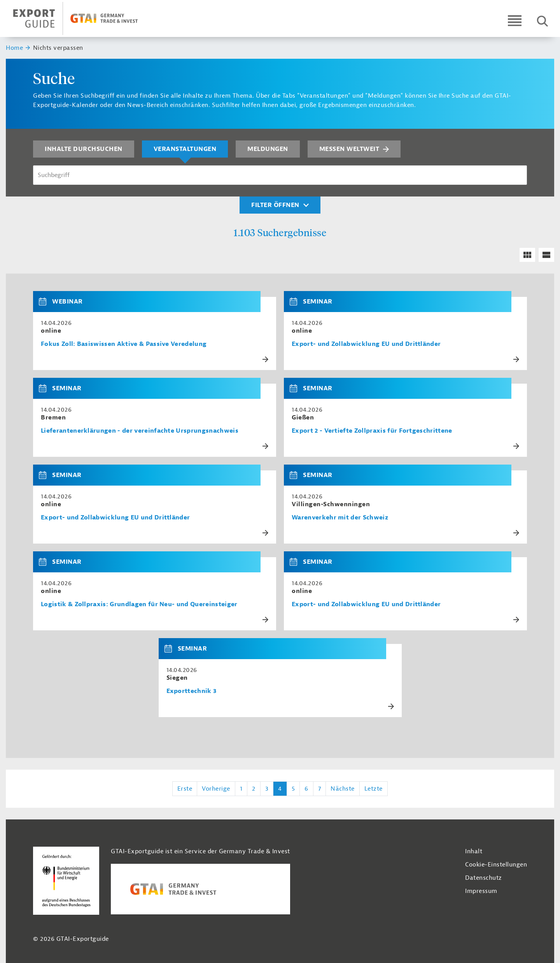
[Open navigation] (515, 20)
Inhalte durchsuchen (84, 149)
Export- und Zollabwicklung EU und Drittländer (366, 344)
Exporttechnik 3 (192, 691)
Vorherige (216, 789)
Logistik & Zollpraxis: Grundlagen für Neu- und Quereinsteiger (139, 604)
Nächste (343, 789)
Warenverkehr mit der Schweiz (340, 518)
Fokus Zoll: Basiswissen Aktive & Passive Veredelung (124, 344)
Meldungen (268, 149)
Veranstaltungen (185, 149)
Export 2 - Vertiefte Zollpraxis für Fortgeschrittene (372, 431)
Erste (185, 789)
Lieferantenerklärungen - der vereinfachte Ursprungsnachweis (140, 431)
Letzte (374, 789)
